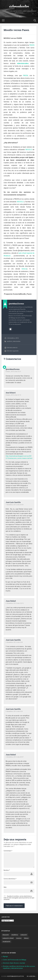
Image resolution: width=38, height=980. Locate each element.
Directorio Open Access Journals (14, 963)
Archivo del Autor (10, 329)
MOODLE (29, 150)
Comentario (8, 851)
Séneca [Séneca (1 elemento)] (26, 938)
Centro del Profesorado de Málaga (15, 960)
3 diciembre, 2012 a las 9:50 (14, 642)
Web (5, 887)
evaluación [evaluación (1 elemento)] (24, 935)
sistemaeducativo (19, 6)
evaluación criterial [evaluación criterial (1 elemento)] (8, 938)
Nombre (7, 870)
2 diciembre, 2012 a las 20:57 (15, 757)
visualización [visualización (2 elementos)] (6, 942)
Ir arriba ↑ (32, 976)
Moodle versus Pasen (16, 30)
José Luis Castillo (13, 502)
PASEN (32, 45)
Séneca (24, 269)
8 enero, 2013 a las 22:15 (13, 395)
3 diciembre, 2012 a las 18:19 (15, 603)
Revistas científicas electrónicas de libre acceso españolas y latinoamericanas (19, 967)
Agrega (5, 956)
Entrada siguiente (13, 351)
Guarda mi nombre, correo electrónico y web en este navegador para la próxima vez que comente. (19, 898)
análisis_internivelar (14, 341)
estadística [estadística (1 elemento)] (15, 935)
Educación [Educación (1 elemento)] (6, 935)
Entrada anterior (12, 348)
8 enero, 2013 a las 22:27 (13, 371)
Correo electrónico (10, 879)
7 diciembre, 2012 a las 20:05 (15, 505)
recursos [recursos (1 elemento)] (19, 938)
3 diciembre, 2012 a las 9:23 (14, 711)
